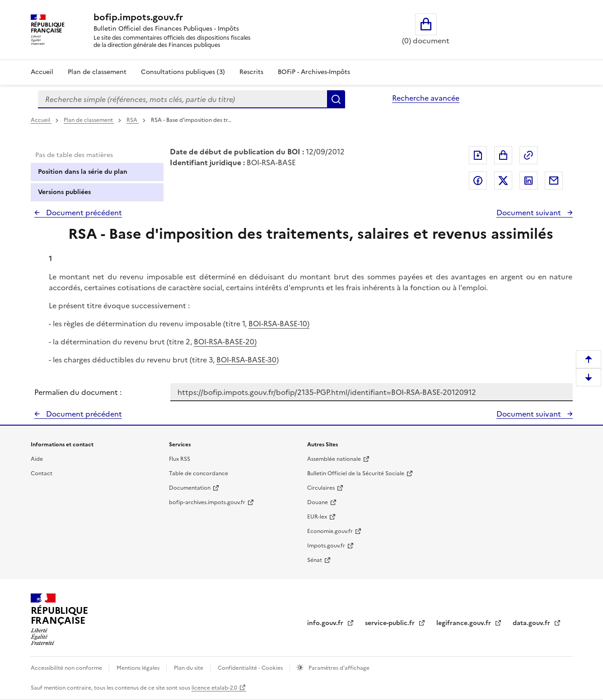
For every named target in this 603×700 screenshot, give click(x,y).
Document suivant (530, 213)
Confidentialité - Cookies (251, 668)
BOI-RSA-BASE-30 (246, 360)
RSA (133, 120)
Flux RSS (180, 459)
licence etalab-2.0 (214, 688)
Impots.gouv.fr (326, 546)
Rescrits (251, 72)
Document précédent (83, 213)
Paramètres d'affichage (338, 668)
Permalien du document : (78, 392)
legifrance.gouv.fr (465, 623)
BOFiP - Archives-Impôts (314, 72)
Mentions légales (139, 668)
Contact (42, 473)
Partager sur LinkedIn (528, 181)
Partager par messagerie (554, 181)
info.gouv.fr (326, 623)
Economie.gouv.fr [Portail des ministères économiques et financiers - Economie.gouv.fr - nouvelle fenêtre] (330, 531)
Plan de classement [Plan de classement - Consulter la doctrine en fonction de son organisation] (97, 72)
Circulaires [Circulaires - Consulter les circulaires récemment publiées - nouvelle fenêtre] (321, 488)
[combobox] (182, 99)
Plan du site (189, 668)
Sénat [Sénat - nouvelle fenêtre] (315, 560)
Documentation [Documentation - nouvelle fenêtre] (190, 488)
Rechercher (336, 99)
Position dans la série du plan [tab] (83, 172)
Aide (37, 459)
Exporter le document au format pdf (478, 155)
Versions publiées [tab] (64, 192)
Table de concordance (199, 473)
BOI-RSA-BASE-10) (279, 324)
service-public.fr (391, 623)
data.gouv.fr (532, 623)
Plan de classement (89, 120)
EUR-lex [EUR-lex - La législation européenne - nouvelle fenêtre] (317, 517)
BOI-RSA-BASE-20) (225, 342)
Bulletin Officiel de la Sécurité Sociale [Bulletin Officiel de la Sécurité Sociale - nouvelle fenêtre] (356, 473)
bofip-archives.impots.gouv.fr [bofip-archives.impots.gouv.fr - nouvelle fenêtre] (207, 502)
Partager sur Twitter (503, 181)
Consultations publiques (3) (183, 72)
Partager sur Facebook (478, 181)
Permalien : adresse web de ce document (528, 155)
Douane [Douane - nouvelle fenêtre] (318, 502)
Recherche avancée (426, 98)
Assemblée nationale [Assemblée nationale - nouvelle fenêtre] (334, 459)
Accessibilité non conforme (67, 668)
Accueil (42, 72)
